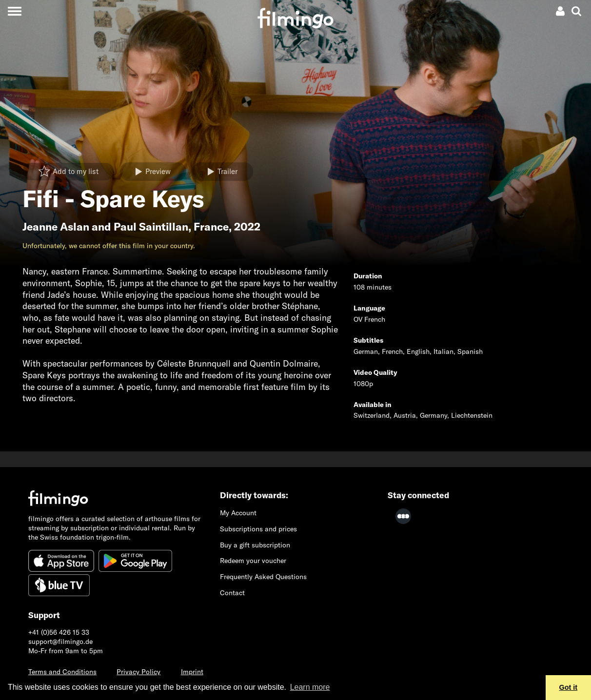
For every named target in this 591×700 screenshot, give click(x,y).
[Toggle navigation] (14, 11)
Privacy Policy (138, 672)
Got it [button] (569, 687)
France (211, 227)
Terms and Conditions (62, 672)
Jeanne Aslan (56, 227)
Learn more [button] (310, 687)
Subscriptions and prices (258, 529)
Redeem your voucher (253, 561)
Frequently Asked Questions (263, 577)
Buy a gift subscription (255, 545)
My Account (238, 513)
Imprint (192, 672)
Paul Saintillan (151, 227)
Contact (232, 593)
